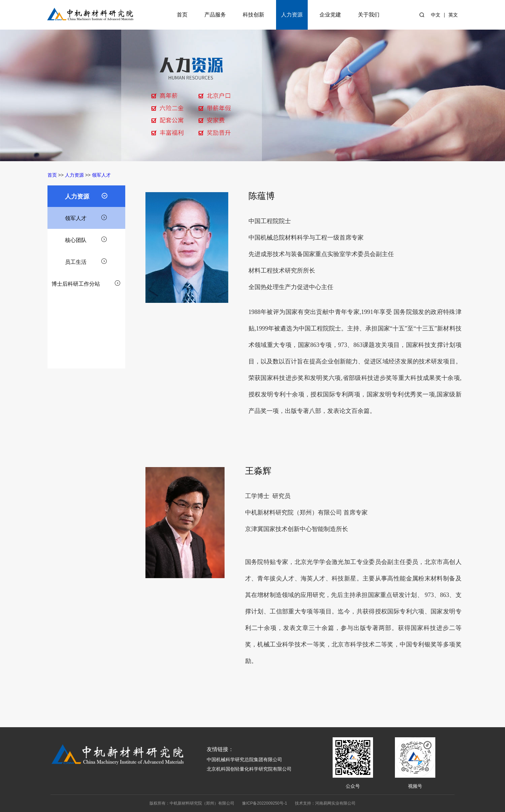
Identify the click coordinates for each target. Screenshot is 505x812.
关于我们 (369, 15)
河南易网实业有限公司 (335, 803)
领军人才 (101, 175)
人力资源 (292, 15)
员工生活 (86, 261)
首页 (182, 15)
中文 (436, 15)
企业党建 (330, 15)
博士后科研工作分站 (86, 283)
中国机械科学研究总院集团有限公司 (244, 760)
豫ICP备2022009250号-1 (264, 803)
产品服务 (215, 15)
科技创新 (254, 15)
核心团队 (86, 239)
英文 (453, 15)
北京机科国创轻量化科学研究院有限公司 (249, 769)
